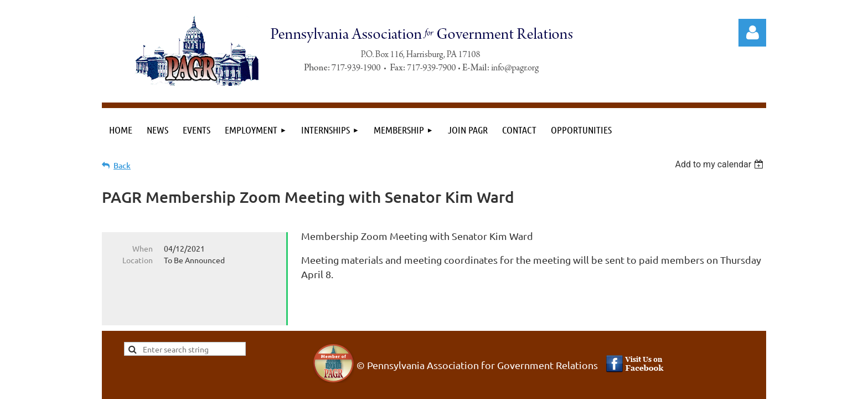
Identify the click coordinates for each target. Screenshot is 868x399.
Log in (752, 33)
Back (122, 165)
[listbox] (720, 164)
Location (138, 260)
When (143, 248)
